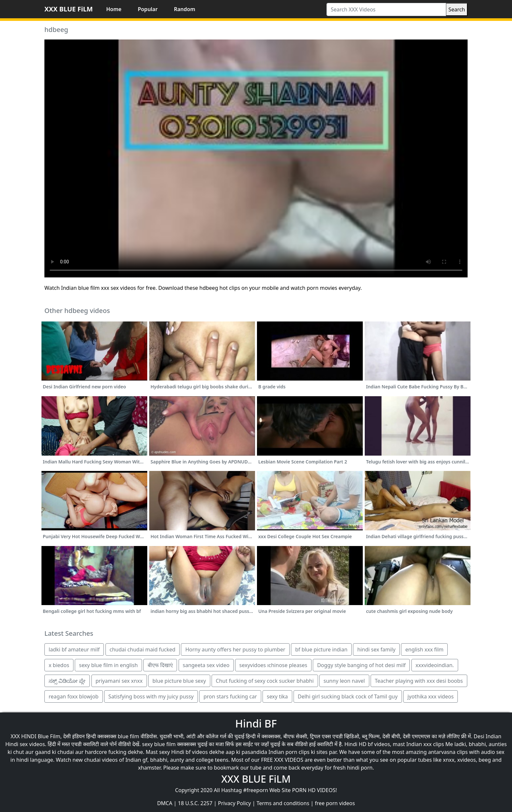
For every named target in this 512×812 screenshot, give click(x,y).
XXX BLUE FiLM (69, 9)
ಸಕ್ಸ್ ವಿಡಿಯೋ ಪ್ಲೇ (67, 681)
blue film (129, 736)
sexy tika (277, 696)
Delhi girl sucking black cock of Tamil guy (348, 696)
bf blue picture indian (321, 649)
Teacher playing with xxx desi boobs (419, 681)
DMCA (165, 803)
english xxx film (424, 649)
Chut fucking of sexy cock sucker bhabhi (265, 681)
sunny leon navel (344, 681)
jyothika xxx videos (431, 696)
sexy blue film (159, 744)
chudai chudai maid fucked (143, 649)
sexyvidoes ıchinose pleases (273, 665)
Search (457, 9)
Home (114, 9)
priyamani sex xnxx (119, 681)
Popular (148, 9)
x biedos (59, 665)
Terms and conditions (283, 803)
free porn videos (335, 803)
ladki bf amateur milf (74, 649)
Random (185, 9)
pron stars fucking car (230, 696)
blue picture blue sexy (179, 681)
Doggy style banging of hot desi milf (361, 665)
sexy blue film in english (108, 665)
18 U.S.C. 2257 (195, 803)
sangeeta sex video (206, 665)
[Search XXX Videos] (386, 9)
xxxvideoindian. (435, 665)
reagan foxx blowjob (74, 696)
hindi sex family (376, 649)
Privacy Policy (235, 803)
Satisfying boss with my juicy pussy (151, 696)
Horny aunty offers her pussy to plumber (235, 649)
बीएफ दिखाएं (160, 665)
